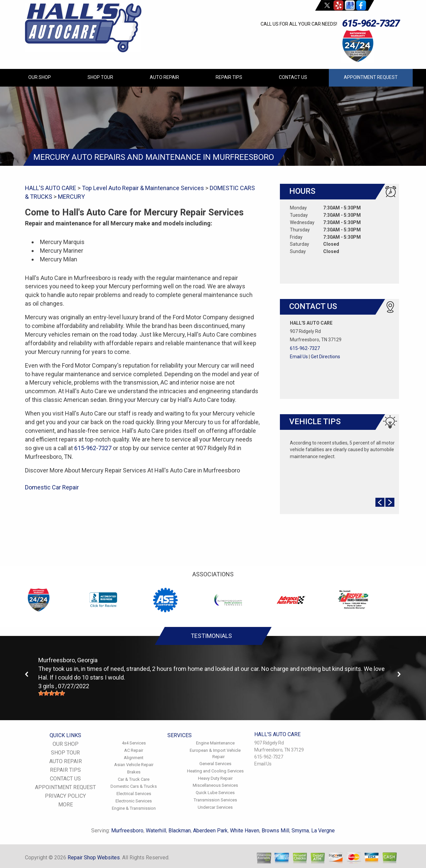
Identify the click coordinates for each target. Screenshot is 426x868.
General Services (215, 764)
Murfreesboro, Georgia (68, 660)
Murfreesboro (127, 831)
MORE (66, 805)
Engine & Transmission (134, 808)
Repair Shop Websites (94, 858)
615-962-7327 (371, 23)
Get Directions (325, 357)
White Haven (245, 831)
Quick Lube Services (215, 793)
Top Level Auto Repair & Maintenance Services (143, 188)
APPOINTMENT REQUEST (371, 77)
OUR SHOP (40, 77)
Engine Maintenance (215, 743)
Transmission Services (215, 800)
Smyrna (300, 831)
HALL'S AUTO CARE (51, 188)
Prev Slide (380, 502)
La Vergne (323, 831)
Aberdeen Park (210, 831)
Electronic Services (134, 801)
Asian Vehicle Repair (134, 765)
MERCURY (71, 197)
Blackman (180, 831)
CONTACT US (293, 77)
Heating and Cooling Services (215, 771)
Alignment (134, 758)
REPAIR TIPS (229, 77)
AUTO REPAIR (164, 77)
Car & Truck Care (134, 779)
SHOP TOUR (100, 77)
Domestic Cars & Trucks (134, 786)
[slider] (52, 693)
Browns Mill (275, 831)
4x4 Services (134, 743)
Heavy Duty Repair (215, 778)
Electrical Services (134, 794)
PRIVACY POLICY (65, 796)
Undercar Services (215, 807)
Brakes (134, 772)
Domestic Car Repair (52, 487)
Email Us (299, 357)
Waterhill (156, 831)
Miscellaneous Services (215, 785)
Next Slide (390, 502)
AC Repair (134, 750)
